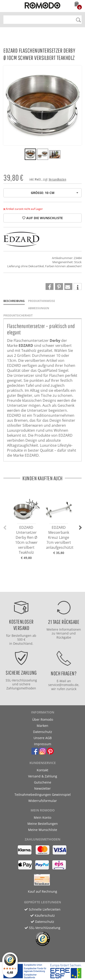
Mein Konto (42, 817)
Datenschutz (43, 732)
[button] (77, 4)
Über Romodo (43, 719)
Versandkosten (58, 179)
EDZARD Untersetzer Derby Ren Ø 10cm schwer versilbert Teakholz (26, 540)
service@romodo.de (63, 685)
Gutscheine (43, 782)
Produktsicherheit (18, 315)
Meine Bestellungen (43, 824)
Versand (62, 633)
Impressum (43, 744)
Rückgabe (64, 637)
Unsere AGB (43, 738)
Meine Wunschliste (43, 830)
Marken (42, 726)
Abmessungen (39, 308)
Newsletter (42, 788)
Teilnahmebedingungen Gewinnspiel (43, 795)
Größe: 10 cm (55, 193)
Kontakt (42, 770)
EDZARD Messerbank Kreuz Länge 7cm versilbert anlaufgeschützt (60, 537)
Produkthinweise (42, 301)
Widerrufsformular (43, 801)
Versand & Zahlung (43, 776)
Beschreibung (14, 301)
